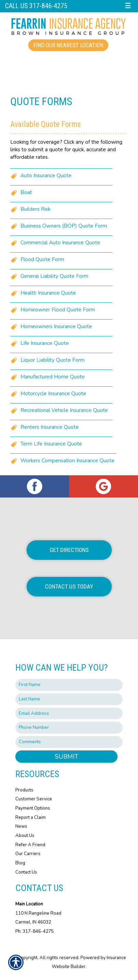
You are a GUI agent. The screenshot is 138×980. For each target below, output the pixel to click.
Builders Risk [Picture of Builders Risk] (35, 209)
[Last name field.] (69, 699)
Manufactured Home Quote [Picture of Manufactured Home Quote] (53, 377)
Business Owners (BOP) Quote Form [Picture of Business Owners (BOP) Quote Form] (64, 226)
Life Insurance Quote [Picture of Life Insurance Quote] (45, 343)
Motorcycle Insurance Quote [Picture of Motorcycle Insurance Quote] (53, 393)
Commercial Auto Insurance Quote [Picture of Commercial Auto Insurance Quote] (60, 242)
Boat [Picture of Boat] (26, 192)
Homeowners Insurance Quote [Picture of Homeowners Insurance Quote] (56, 326)
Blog (20, 863)
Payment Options (33, 808)
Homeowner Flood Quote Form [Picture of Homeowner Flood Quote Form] (58, 310)
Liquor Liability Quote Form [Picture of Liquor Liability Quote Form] (52, 360)
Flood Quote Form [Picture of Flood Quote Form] (42, 259)
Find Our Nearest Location (68, 45)
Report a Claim (30, 817)
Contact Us (26, 872)
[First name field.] (69, 685)
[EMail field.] (69, 714)
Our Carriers (28, 854)
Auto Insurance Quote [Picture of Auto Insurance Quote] (46, 175)
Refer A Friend (30, 845)
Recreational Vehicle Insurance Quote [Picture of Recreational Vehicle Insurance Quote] (64, 410)
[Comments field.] (69, 742)
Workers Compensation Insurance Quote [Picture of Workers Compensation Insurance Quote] (67, 460)
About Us (25, 836)
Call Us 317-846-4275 (36, 6)
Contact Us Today (69, 586)
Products (24, 790)
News (21, 826)
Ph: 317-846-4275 (35, 931)
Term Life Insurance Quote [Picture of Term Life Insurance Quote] (51, 444)
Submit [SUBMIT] (67, 757)
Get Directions (69, 550)
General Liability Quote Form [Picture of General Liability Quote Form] (54, 276)
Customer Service (34, 799)
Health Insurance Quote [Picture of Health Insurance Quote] (48, 293)
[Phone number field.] (69, 728)
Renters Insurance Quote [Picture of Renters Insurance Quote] (50, 427)
